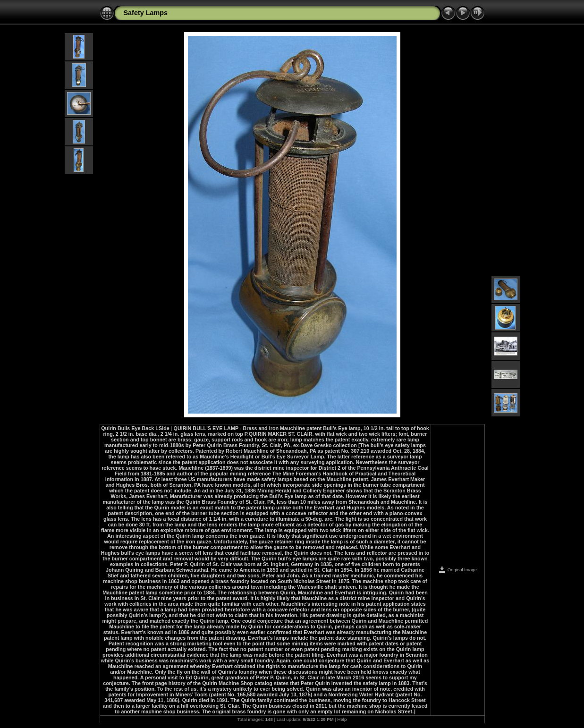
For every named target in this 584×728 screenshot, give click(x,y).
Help (342, 719)
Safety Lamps (146, 13)
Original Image (457, 570)
